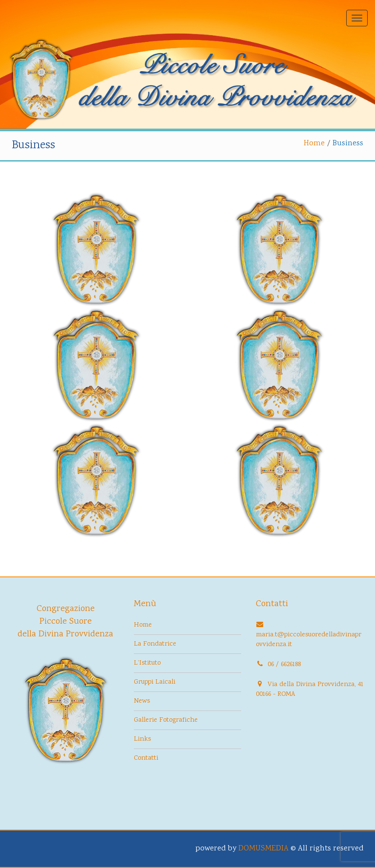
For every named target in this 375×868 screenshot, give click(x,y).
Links (142, 739)
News (142, 701)
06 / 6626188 (284, 665)
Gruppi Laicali (155, 682)
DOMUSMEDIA (263, 849)
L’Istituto (147, 663)
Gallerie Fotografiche (166, 720)
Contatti (146, 758)
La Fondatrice (155, 644)
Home (314, 144)
